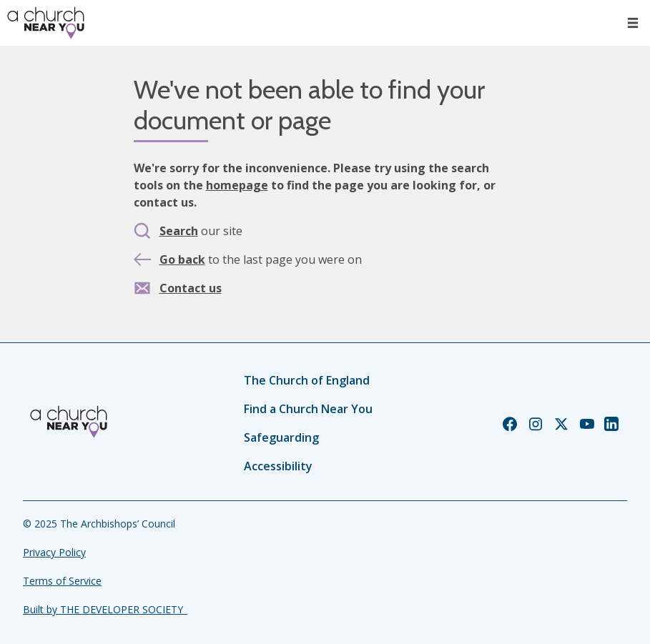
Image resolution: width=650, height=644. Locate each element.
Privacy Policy (54, 552)
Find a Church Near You (308, 409)
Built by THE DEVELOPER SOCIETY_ (105, 609)
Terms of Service (62, 581)
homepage (237, 185)
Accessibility (278, 466)
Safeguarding (281, 437)
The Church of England (307, 380)
